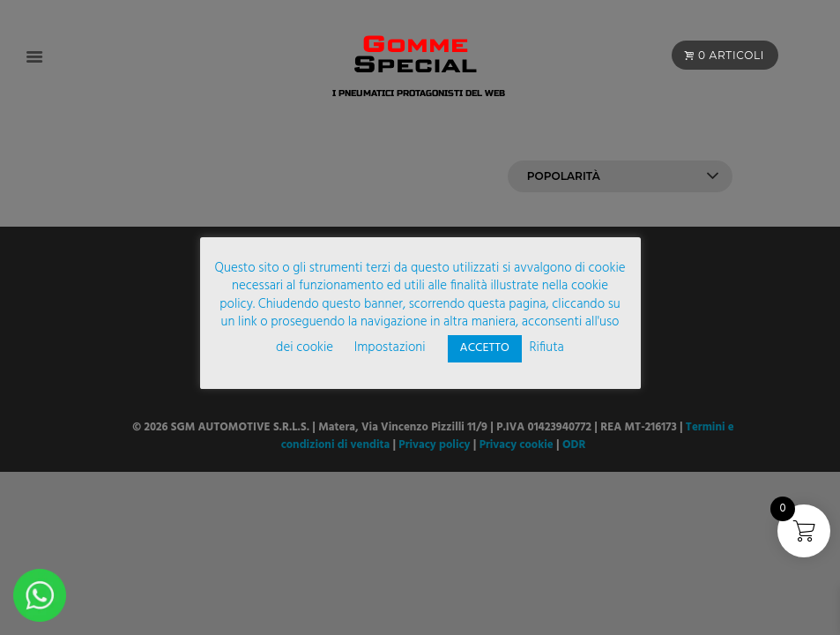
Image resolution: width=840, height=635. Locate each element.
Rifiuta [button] (546, 347)
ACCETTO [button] (485, 348)
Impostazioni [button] (390, 347)
